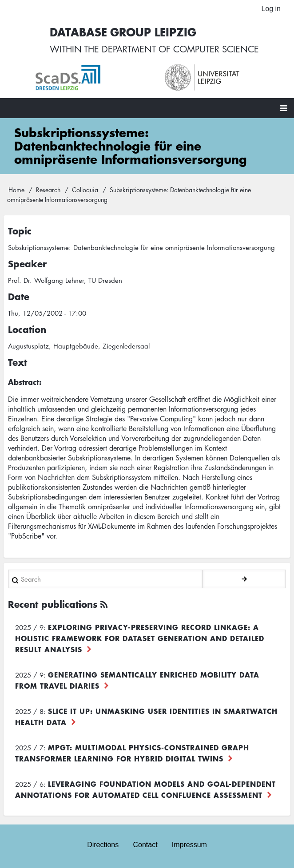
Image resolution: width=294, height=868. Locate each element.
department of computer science (180, 49)
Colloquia (85, 190)
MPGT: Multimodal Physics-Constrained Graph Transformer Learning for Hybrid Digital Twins (132, 753)
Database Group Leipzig (123, 32)
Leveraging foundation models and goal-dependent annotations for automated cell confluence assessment (145, 789)
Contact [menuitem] (145, 845)
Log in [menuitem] (271, 9)
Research (48, 190)
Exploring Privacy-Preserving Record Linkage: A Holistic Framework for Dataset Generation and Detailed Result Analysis (140, 638)
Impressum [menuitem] (189, 845)
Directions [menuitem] (103, 845)
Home (16, 190)
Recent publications (53, 604)
